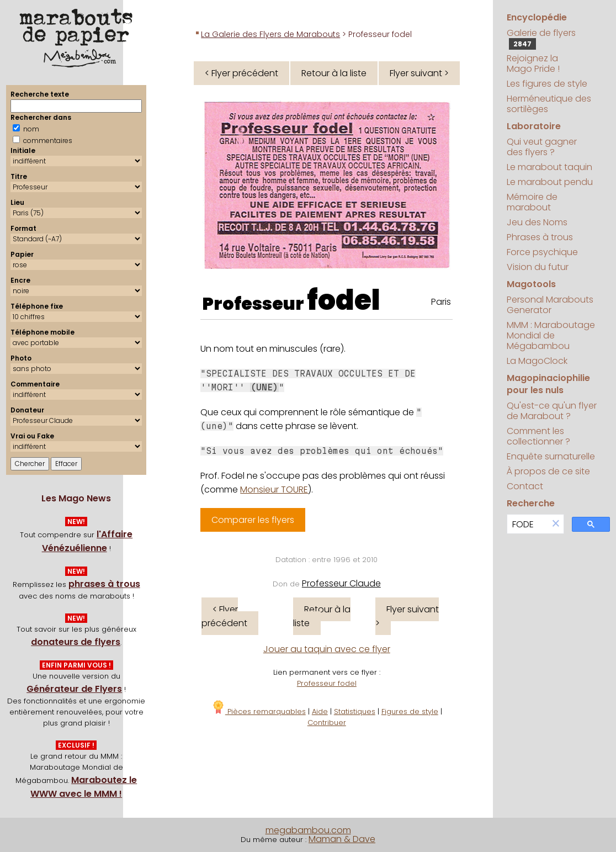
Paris (441, 302)
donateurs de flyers (76, 642)
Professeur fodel (327, 683)
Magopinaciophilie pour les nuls (548, 384)
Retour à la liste (334, 73)
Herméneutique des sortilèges (549, 104)
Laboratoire (534, 126)
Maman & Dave (342, 839)
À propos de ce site (548, 471)
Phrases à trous (540, 237)
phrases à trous (104, 584)
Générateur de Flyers (74, 689)
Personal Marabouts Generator (550, 305)
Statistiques (355, 711)
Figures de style (410, 711)
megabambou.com (308, 830)
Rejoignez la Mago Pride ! (533, 63)
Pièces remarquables (259, 711)
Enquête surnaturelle (551, 456)
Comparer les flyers (253, 520)
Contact (525, 486)
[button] (556, 524)
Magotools (531, 284)
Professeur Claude (341, 583)
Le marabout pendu (550, 182)
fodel (344, 300)
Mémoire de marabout (532, 202)
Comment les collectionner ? (538, 436)
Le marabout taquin (549, 167)
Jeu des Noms (537, 222)
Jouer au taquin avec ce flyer (327, 649)
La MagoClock (537, 361)
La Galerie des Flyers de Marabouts (270, 34)
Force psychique (542, 252)
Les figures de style (547, 84)
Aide (320, 711)
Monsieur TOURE (274, 489)
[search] (528, 524)
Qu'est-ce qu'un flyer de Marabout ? (552, 411)
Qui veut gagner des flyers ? (542, 147)
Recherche (531, 503)
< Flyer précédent (241, 73)
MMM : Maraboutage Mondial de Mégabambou (551, 335)
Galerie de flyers (541, 38)
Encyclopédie (537, 17)
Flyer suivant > (419, 73)
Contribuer (327, 723)
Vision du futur (538, 267)
